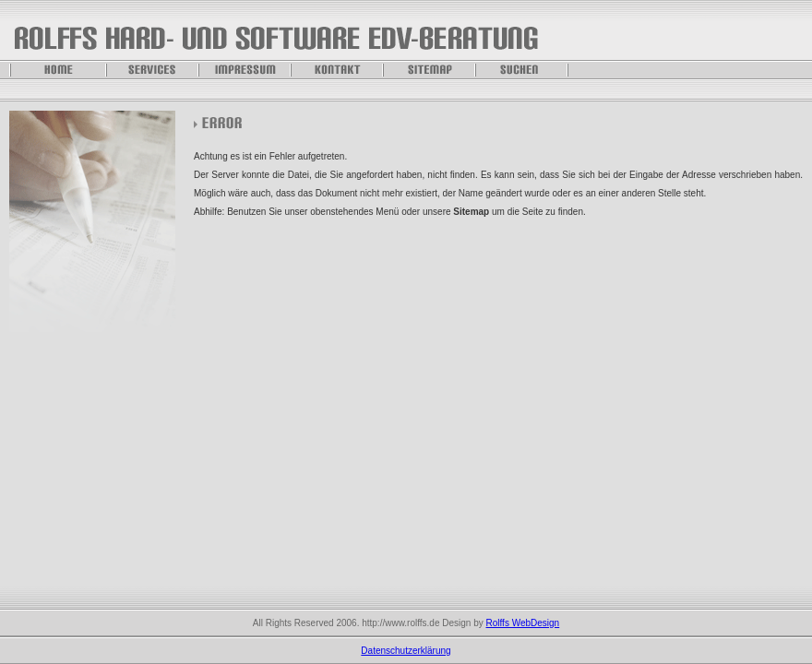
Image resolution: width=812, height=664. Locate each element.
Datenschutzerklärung (406, 651)
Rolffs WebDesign (523, 623)
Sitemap (471, 212)
